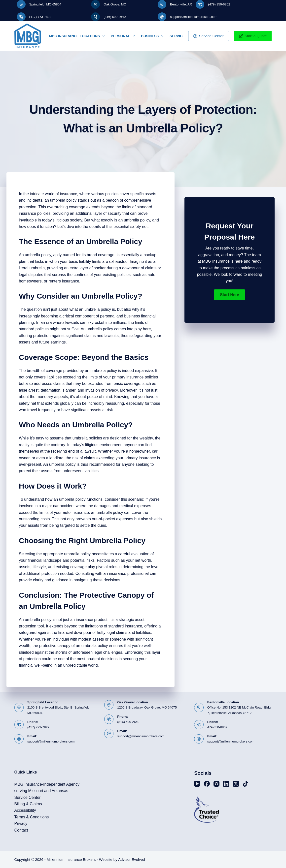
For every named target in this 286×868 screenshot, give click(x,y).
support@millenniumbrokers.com (194, 17)
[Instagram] (216, 784)
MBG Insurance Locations (78, 36)
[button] (229, 295)
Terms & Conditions (32, 817)
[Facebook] (207, 784)
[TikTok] (246, 784)
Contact (21, 830)
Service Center (209, 36)
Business (153, 36)
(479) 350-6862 (219, 4)
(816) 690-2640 (115, 17)
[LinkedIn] (226, 784)
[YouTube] (197, 784)
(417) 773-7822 (40, 17)
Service (180, 36)
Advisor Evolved (132, 859)
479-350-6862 (217, 727)
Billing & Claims (28, 804)
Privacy (21, 823)
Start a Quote (253, 36)
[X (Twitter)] (236, 784)
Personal (124, 36)
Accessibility (25, 810)
